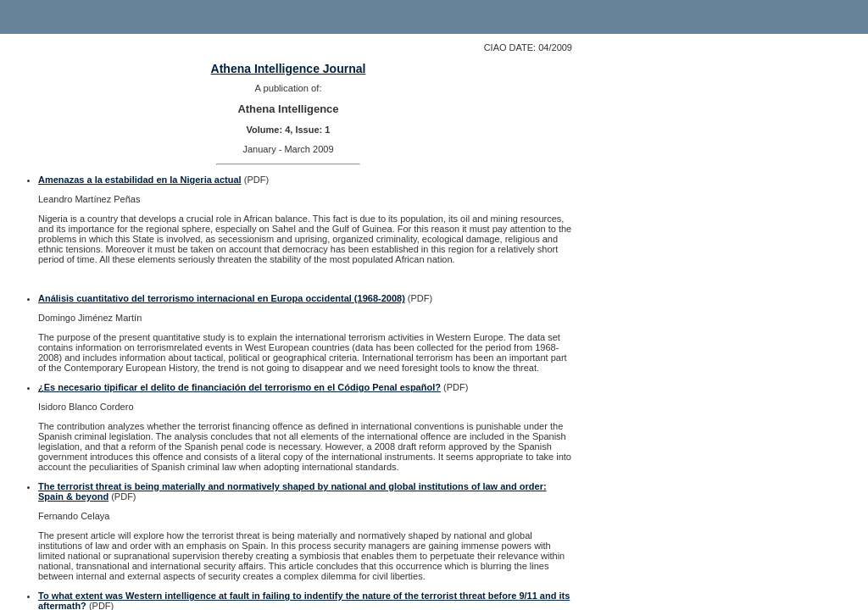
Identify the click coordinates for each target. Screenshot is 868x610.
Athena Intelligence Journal (289, 69)
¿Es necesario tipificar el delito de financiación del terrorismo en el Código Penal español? (239, 387)
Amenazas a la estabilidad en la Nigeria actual (140, 180)
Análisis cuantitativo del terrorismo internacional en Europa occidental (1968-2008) (222, 298)
